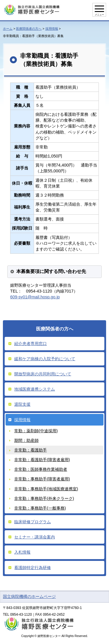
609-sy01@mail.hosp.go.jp (35, 297)
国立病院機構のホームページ (29, 596)
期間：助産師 (26, 440)
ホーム (8, 29)
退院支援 (22, 404)
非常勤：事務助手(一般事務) (40, 508)
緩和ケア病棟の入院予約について (45, 359)
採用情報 (52, 29)
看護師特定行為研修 (33, 568)
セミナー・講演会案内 (35, 537)
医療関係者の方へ (29, 29)
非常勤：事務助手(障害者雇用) (42, 479)
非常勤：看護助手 (31, 450)
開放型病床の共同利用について (43, 374)
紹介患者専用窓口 (31, 344)
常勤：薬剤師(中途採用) (36, 431)
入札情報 (22, 552)
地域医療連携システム (35, 389)
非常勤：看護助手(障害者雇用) (42, 460)
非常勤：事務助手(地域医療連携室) (46, 489)
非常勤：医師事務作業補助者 (41, 469)
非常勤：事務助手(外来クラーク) (44, 498)
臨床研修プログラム (33, 522)
